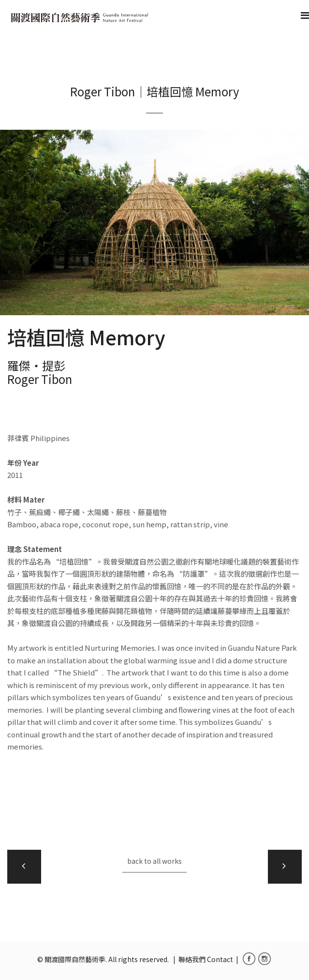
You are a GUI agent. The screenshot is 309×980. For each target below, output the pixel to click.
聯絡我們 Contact (206, 959)
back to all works (154, 861)
